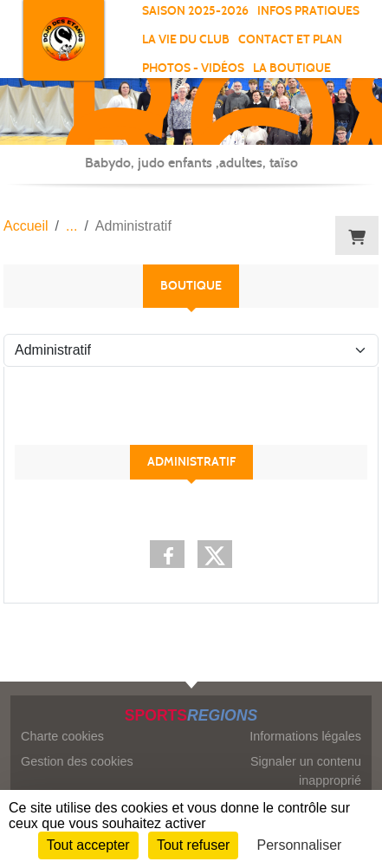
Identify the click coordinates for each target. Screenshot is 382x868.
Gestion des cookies (77, 761)
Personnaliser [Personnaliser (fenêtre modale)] (300, 845)
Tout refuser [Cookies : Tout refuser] (193, 845)
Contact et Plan (290, 39)
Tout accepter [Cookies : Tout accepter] (88, 845)
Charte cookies (62, 736)
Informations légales (305, 736)
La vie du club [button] (186, 39)
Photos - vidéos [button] (193, 68)
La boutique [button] (292, 68)
